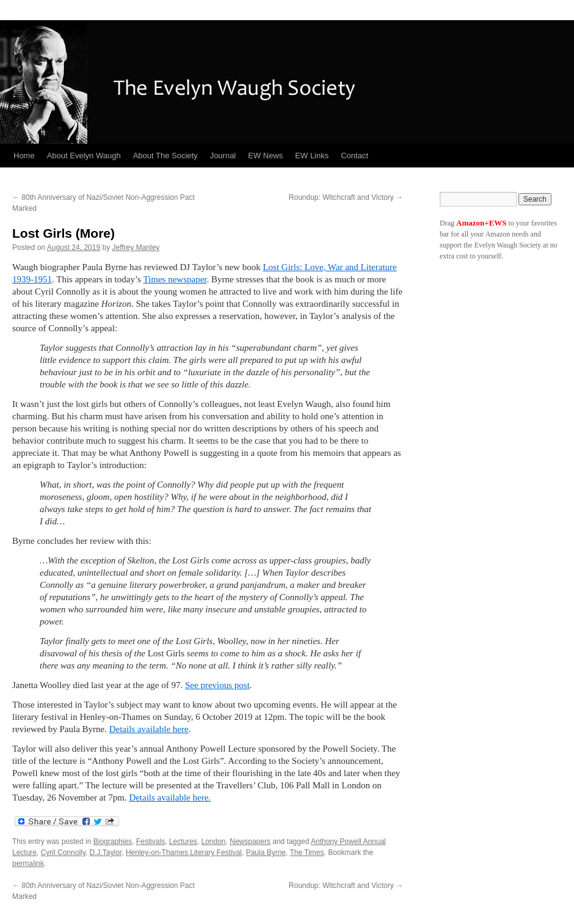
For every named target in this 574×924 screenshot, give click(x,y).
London (214, 842)
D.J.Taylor (106, 853)
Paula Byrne (266, 853)
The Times (307, 853)
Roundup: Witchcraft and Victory (346, 197)
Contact (354, 156)
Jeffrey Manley (136, 248)
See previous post (217, 685)
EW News (265, 156)
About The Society (165, 156)
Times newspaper (175, 279)
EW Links (312, 156)
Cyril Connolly (63, 853)
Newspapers (250, 842)
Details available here (149, 729)
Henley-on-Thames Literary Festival (184, 853)
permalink (28, 864)
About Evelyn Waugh (84, 156)
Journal (223, 156)
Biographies (113, 842)
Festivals (151, 842)
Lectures (183, 842)
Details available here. (170, 798)
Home (24, 156)
